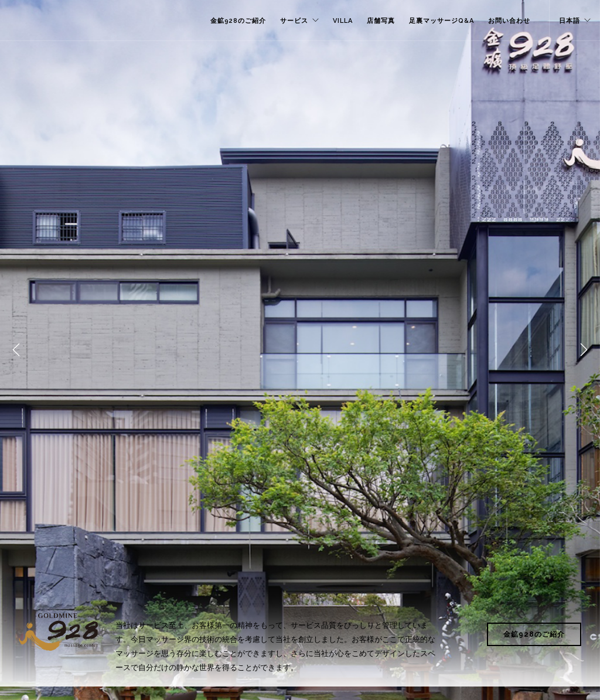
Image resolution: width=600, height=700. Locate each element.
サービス (294, 21)
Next (584, 350)
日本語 (570, 21)
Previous (16, 350)
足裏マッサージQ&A (442, 21)
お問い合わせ (509, 21)
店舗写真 (381, 21)
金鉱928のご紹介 (238, 21)
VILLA (343, 21)
